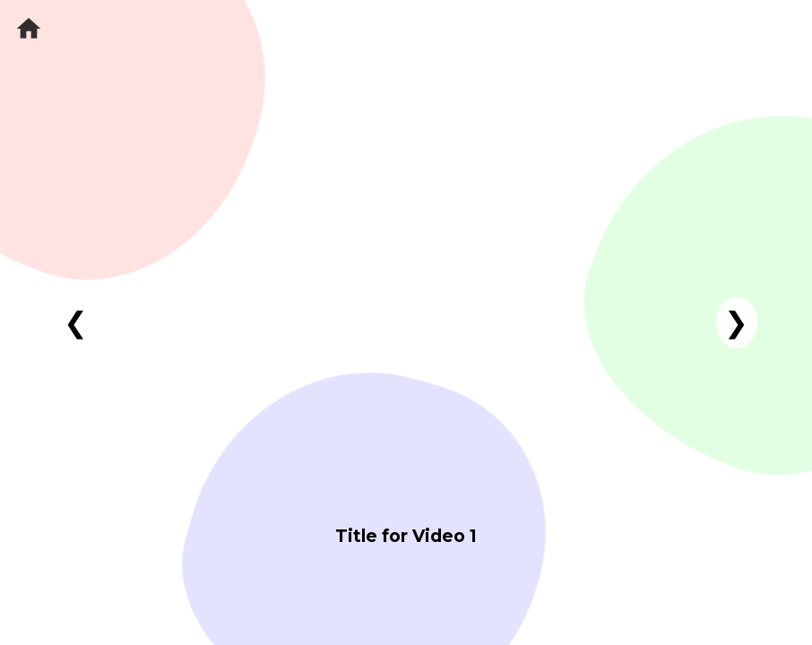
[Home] (29, 29)
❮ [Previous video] (76, 322)
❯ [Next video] (736, 322)
